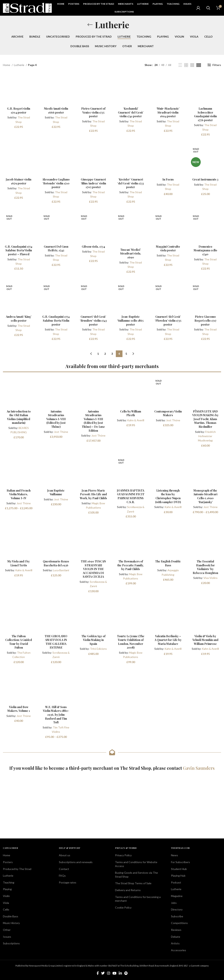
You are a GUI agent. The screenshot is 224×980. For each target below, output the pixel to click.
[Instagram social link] (109, 973)
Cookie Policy (123, 907)
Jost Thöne (61, 432)
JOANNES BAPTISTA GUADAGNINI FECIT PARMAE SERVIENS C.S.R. (131, 496)
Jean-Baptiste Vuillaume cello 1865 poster (131, 320)
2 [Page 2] (105, 354)
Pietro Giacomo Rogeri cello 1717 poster (205, 320)
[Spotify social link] (126, 973)
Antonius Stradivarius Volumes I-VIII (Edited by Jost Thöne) (56, 419)
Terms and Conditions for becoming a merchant (138, 899)
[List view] (180, 65)
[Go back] (90, 25)
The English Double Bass (168, 563)
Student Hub (179, 869)
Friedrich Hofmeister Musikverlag (207, 436)
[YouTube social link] (114, 973)
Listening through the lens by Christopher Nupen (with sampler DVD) (168, 496)
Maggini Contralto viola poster (168, 249)
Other (7, 930)
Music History (11, 923)
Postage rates (68, 882)
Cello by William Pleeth (131, 413)
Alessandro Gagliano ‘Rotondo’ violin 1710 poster (56, 183)
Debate (176, 937)
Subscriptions (11, 943)
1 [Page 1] (98, 354)
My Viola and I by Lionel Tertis (19, 563)
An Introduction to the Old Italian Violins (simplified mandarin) (19, 417)
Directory (177, 909)
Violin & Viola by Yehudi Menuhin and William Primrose (205, 640)
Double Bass (11, 916)
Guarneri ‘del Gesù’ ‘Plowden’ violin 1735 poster (168, 320)
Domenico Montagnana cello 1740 (205, 250)
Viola (6, 903)
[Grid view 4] (192, 65)
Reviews (176, 930)
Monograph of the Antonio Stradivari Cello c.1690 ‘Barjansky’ (205, 496)
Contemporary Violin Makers (168, 413)
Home (7, 65)
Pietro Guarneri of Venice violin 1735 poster (93, 112)
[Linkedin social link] (120, 973)
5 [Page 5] (126, 354)
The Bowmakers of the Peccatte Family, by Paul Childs (131, 565)
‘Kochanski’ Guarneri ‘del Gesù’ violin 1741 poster (131, 112)
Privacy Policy (123, 855)
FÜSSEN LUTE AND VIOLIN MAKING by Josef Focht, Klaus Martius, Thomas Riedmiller (205, 419)
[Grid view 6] (199, 65)
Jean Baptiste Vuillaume (56, 492)
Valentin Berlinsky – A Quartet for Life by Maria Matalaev (168, 640)
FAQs (62, 876)
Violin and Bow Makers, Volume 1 (19, 709)
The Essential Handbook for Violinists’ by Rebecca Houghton (205, 567)
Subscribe (177, 916)
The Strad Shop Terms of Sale (133, 883)
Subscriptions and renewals (76, 862)
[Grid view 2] (186, 65)
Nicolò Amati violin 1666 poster (56, 111)
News (175, 855)
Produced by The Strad (17, 869)
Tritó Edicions (98, 649)
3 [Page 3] (112, 354)
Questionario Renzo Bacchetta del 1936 (56, 563)
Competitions (179, 923)
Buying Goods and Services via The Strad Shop (136, 875)
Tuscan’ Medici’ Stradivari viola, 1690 (131, 254)
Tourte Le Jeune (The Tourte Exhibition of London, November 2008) (131, 642)
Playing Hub (178, 876)
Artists (175, 943)
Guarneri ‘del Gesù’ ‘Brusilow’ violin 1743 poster (93, 320)
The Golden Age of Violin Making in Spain (93, 640)
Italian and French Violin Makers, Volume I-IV (19, 494)
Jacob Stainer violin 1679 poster (19, 181)
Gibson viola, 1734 (93, 247)
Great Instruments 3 (205, 179)
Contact (64, 869)
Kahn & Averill (136, 420)
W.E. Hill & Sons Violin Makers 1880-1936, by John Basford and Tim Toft (56, 715)
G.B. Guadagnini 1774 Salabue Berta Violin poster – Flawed (19, 250)
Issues (7, 937)
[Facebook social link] (98, 973)
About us (65, 855)
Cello (6, 909)
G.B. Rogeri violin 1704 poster (19, 111)
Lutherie (19, 65)
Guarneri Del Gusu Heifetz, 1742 (56, 249)
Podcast (176, 882)
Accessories (179, 950)
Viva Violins (211, 578)
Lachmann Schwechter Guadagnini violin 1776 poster (205, 114)
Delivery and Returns (128, 890)
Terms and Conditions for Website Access (136, 864)
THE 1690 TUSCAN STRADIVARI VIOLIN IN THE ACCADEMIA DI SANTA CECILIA (93, 569)
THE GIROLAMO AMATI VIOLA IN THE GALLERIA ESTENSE (56, 642)
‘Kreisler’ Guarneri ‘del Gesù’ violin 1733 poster (131, 183)
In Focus (168, 179)
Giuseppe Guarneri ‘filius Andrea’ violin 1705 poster (93, 183)
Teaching (9, 882)
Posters (8, 862)
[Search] (208, 8)
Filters (217, 65)
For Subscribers (180, 862)
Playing (7, 889)
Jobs (174, 903)
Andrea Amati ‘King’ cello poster (19, 319)
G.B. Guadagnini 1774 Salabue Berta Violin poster (56, 320)
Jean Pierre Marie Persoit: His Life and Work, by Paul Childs (93, 494)
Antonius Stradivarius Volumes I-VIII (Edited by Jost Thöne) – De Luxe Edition (93, 421)
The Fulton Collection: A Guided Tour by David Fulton (19, 642)
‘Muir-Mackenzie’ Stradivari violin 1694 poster (168, 112)
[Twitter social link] (103, 973)
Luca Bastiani (61, 570)
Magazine (177, 896)
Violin (6, 896)
